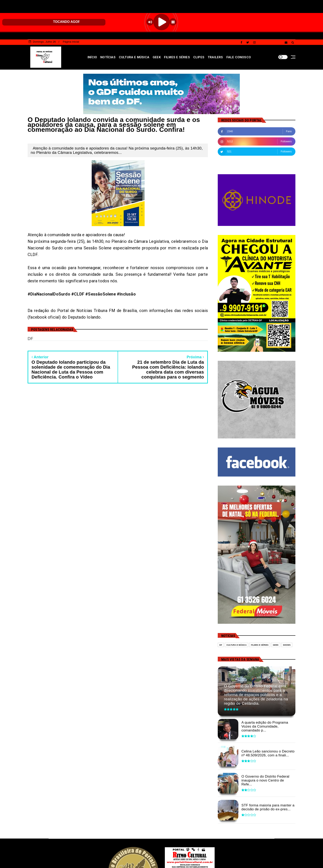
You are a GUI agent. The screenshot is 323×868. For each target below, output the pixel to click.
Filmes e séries (260, 645)
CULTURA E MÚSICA (134, 57)
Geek (276, 645)
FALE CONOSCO (239, 57)
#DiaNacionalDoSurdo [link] (49, 294)
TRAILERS (215, 57)
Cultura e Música (236, 645)
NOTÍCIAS (108, 57)
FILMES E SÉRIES (177, 57)
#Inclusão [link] (126, 294)
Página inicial (71, 42)
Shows (287, 645)
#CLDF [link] (78, 294)
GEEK (157, 57)
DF (221, 645)
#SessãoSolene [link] (101, 294)
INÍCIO (92, 57)
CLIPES (199, 57)
